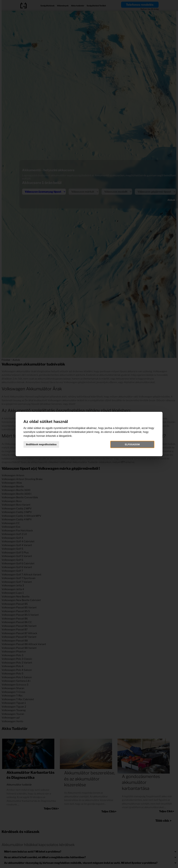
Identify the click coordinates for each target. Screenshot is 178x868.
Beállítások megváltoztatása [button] (41, 444)
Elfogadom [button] (132, 444)
